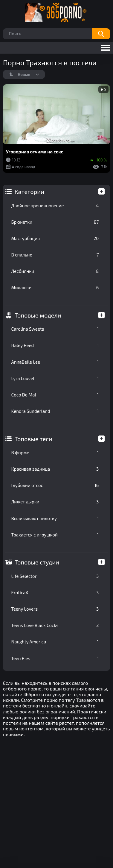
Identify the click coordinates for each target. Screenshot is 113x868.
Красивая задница (55, 469)
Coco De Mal (55, 395)
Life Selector (55, 576)
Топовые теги (33, 439)
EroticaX (55, 592)
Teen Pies (55, 658)
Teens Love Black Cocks (55, 625)
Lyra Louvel (55, 378)
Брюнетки (55, 222)
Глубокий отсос (55, 485)
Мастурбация (55, 238)
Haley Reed (55, 345)
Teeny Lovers (55, 609)
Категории (29, 192)
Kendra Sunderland (55, 411)
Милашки (55, 287)
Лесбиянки (55, 271)
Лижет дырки (55, 502)
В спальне (55, 255)
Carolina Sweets (55, 329)
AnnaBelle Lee (55, 362)
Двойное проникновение (55, 206)
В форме (55, 452)
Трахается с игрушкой (55, 535)
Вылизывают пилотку (55, 518)
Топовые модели (38, 315)
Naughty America (55, 642)
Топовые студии (37, 562)
